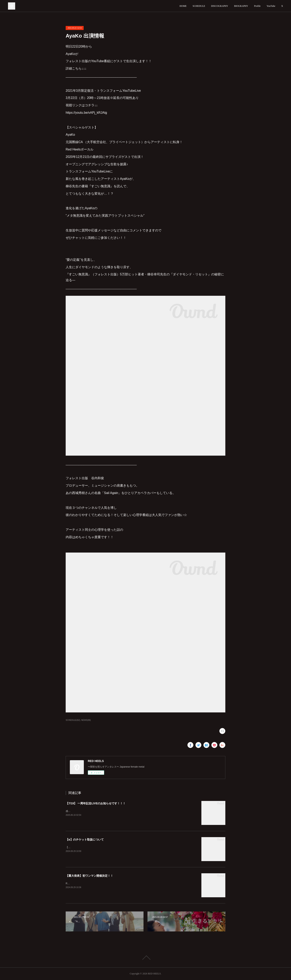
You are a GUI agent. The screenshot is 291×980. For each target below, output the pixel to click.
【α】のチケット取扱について (85, 840)
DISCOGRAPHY (220, 6)
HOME (183, 6)
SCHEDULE (199, 6)
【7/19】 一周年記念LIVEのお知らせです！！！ (96, 803)
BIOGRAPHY (241, 6)
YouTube (271, 6)
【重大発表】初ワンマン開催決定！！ (89, 876)
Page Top (145, 958)
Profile (257, 6)
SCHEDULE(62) (73, 720)
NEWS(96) (86, 720)
